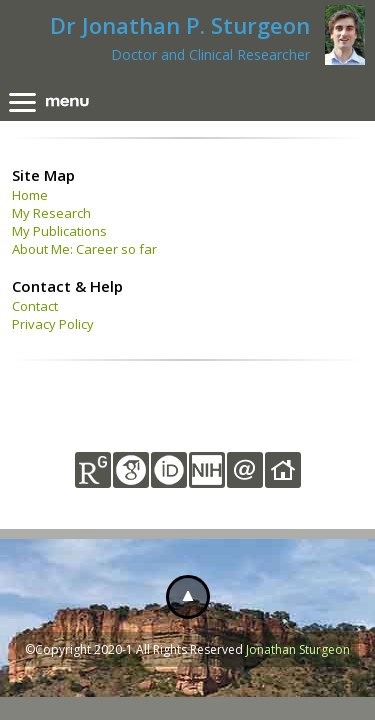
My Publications (59, 231)
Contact (35, 306)
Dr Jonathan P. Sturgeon (180, 25)
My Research (51, 213)
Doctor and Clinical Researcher (210, 54)
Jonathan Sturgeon (298, 649)
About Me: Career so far (84, 249)
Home (30, 195)
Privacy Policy (53, 324)
